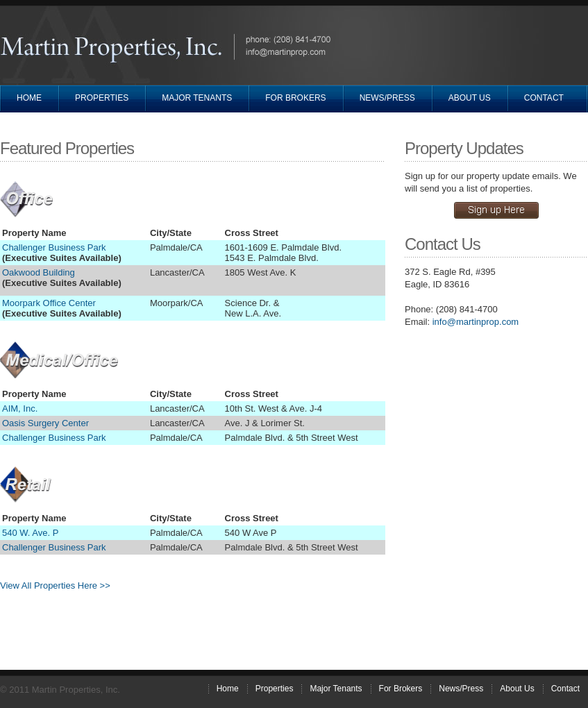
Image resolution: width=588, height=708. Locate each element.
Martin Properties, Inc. (115, 49)
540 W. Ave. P (30, 533)
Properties (102, 98)
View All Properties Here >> (55, 585)
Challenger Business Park (54, 247)
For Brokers (295, 98)
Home (29, 98)
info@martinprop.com (476, 322)
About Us (470, 98)
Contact (544, 98)
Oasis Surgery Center (45, 423)
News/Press (387, 98)
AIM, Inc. (20, 408)
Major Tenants (197, 98)
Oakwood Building (39, 272)
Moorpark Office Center (49, 303)
